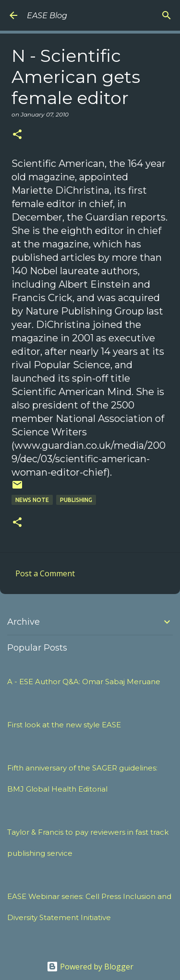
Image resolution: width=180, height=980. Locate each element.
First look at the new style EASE (64, 725)
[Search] (167, 15)
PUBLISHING (76, 500)
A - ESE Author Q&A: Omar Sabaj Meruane (84, 682)
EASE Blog (47, 16)
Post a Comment (45, 573)
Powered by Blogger (90, 967)
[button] (17, 135)
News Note (32, 500)
